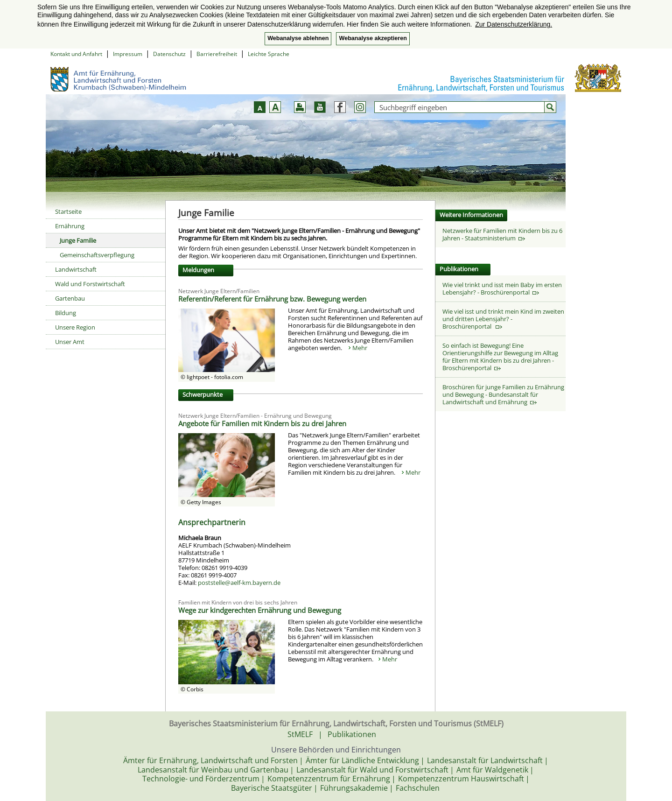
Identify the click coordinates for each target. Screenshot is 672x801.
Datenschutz (169, 54)
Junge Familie (78, 240)
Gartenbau (70, 298)
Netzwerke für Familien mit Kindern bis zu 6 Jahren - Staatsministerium (502, 234)
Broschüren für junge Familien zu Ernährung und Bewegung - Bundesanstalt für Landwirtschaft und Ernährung (503, 394)
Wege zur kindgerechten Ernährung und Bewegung (260, 610)
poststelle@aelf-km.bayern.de (239, 583)
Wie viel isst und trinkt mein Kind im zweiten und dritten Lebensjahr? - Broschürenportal (503, 319)
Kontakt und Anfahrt (76, 54)
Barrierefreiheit (217, 54)
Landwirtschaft (76, 269)
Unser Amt (70, 342)
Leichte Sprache (269, 54)
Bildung (66, 313)
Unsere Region (75, 327)
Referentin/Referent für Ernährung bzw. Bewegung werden (272, 299)
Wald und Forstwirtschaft (90, 284)
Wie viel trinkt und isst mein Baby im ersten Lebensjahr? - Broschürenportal (502, 288)
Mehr (360, 348)
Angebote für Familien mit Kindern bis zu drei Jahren (262, 423)
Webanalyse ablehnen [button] (298, 38)
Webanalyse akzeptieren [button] (373, 38)
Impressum (128, 54)
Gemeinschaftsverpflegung (97, 255)
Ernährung (70, 226)
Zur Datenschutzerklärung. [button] (514, 24)
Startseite (68, 211)
